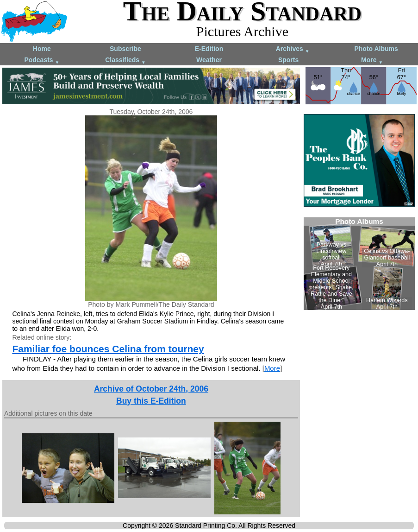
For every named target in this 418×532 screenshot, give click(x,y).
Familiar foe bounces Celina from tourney (108, 349)
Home (42, 49)
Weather (209, 60)
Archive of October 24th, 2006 (151, 389)
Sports (288, 60)
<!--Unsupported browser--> (359, 264)
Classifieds (125, 60)
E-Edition (209, 49)
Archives (293, 49)
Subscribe (125, 49)
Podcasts (42, 60)
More (372, 60)
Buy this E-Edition (151, 401)
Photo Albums (376, 49)
